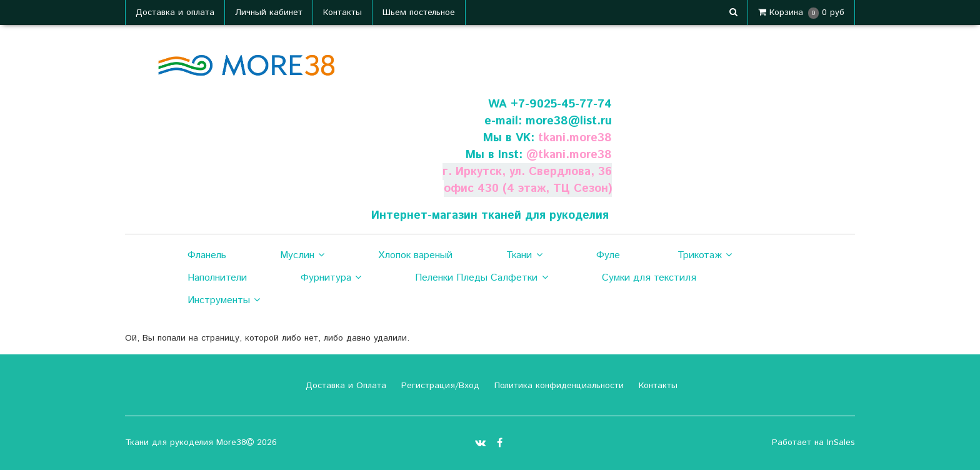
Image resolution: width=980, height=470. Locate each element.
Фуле (608, 255)
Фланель (207, 255)
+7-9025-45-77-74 (561, 104)
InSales (841, 442)
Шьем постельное (419, 12)
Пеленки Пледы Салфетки (481, 278)
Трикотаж (705, 256)
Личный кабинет (269, 12)
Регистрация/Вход (439, 386)
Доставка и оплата (175, 12)
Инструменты (224, 301)
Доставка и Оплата (344, 386)
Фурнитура (331, 278)
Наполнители (217, 278)
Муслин (302, 256)
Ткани (524, 256)
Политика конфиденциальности (557, 386)
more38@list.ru (569, 121)
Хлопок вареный (415, 255)
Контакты (342, 12)
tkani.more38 (575, 138)
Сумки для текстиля (649, 278)
